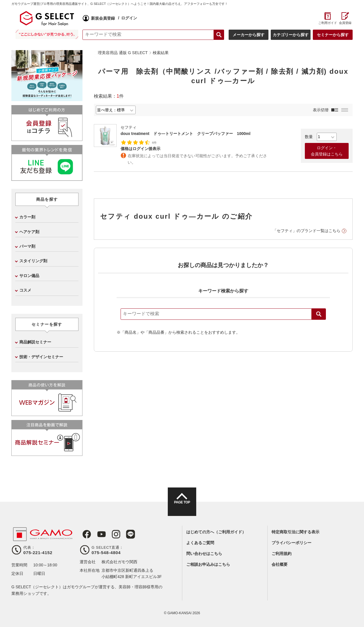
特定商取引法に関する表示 (295, 532)
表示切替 (321, 110)
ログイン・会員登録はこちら (327, 151)
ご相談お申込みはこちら (208, 564)
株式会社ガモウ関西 (119, 562)
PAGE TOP (182, 507)
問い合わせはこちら (204, 554)
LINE (123, 534)
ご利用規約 (282, 554)
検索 (319, 314)
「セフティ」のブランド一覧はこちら (307, 231)
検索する (219, 35)
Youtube (97, 534)
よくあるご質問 (200, 543)
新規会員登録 (103, 18)
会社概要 (280, 564)
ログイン (129, 18)
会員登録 (345, 23)
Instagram (110, 534)
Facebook (84, 534)
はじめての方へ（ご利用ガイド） (216, 532)
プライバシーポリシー (291, 543)
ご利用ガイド (327, 23)
